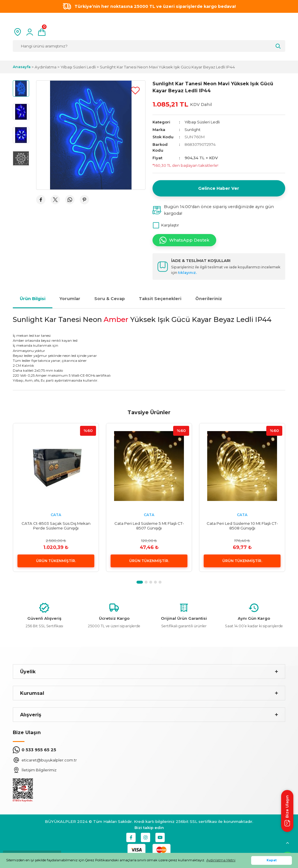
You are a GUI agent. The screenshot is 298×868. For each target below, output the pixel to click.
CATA (56, 515)
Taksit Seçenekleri (160, 299)
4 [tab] (155, 582)
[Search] (149, 46)
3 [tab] (151, 582)
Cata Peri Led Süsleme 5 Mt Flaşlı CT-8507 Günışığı (149, 526)
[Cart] (42, 32)
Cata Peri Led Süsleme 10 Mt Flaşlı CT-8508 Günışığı (242, 526)
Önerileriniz (209, 299)
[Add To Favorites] (135, 91)
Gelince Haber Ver (219, 188)
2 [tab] (146, 582)
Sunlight (193, 130)
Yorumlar (70, 299)
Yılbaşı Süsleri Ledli (202, 122)
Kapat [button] (272, 860)
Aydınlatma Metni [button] (221, 860)
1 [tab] (140, 582)
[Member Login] (30, 32)
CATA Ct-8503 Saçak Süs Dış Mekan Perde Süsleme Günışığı (56, 526)
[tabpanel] (56, 497)
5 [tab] (160, 582)
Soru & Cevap (110, 299)
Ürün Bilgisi (33, 299)
